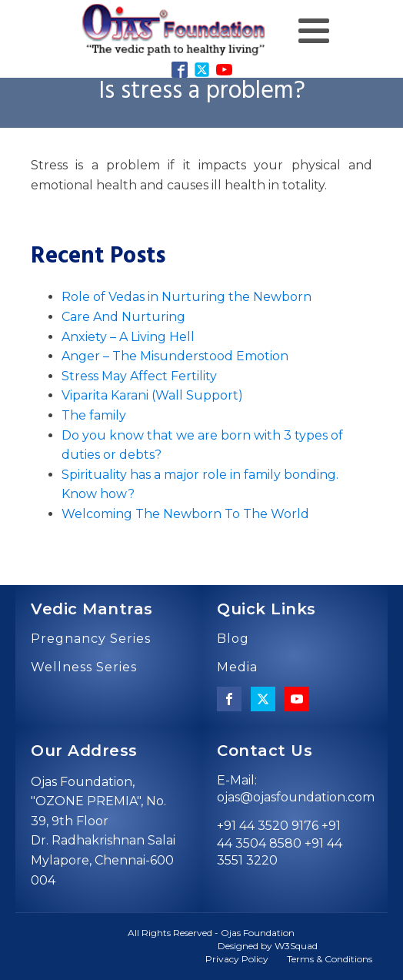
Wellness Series (84, 667)
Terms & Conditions (330, 959)
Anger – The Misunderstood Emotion (175, 356)
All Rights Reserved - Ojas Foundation (211, 933)
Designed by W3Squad (268, 946)
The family (94, 415)
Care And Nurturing (123, 317)
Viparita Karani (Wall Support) (152, 395)
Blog (233, 639)
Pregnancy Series (91, 639)
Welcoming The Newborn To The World (185, 514)
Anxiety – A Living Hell (128, 337)
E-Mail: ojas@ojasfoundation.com (296, 789)
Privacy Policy (237, 959)
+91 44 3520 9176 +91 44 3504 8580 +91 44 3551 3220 (280, 843)
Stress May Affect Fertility (139, 376)
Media (237, 667)
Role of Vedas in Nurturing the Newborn (187, 297)
